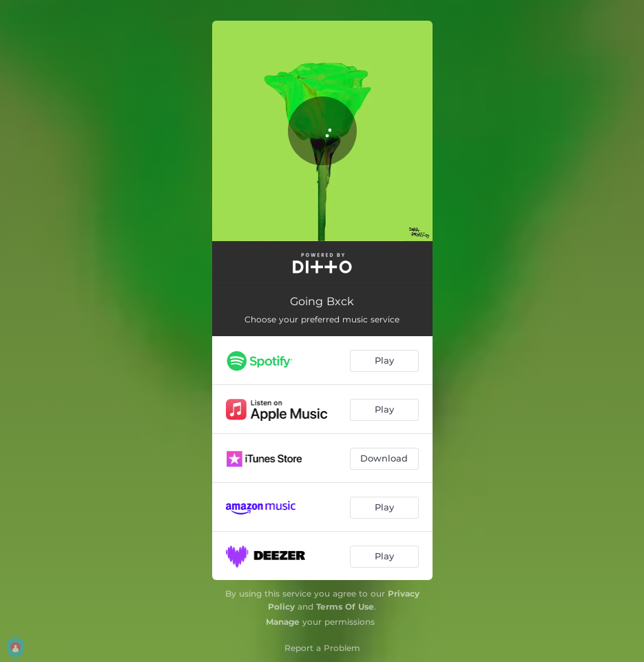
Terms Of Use (345, 607)
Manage (283, 622)
